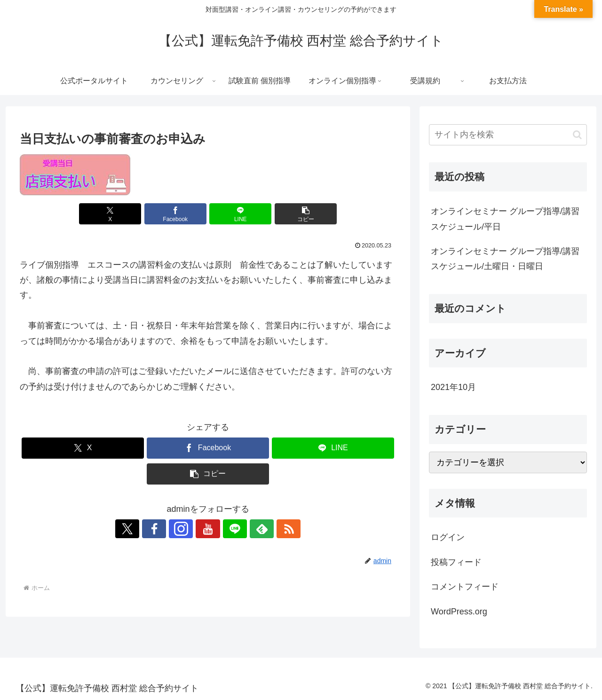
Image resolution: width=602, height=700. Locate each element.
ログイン (448, 537)
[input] (508, 135)
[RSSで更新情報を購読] (273, 529)
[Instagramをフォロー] (186, 529)
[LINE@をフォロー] (230, 529)
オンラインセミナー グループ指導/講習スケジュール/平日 (505, 219)
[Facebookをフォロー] (165, 529)
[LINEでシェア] (239, 214)
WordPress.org (459, 612)
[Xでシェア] (113, 214)
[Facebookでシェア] (176, 214)
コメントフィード (465, 587)
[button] (303, 214)
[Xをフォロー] (143, 529)
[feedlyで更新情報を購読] (251, 529)
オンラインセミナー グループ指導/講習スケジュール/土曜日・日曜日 (505, 259)
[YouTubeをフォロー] (208, 529)
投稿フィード (456, 562)
